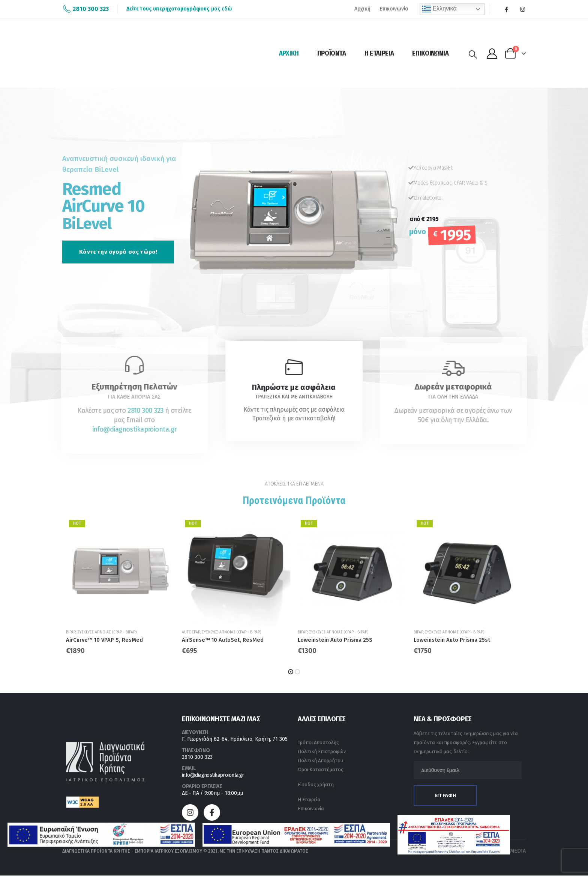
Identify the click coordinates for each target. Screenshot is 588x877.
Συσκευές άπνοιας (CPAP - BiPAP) (107, 632)
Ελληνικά (439, 9)
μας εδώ (179, 9)
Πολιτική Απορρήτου (320, 762)
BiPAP (71, 632)
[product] (120, 571)
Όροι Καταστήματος (321, 771)
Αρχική (362, 9)
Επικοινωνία (394, 9)
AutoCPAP (191, 632)
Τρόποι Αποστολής (318, 744)
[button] (118, 252)
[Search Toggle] (473, 54)
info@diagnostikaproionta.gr (213, 777)
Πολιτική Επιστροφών (322, 753)
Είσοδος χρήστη (316, 786)
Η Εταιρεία (379, 53)
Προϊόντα (332, 53)
